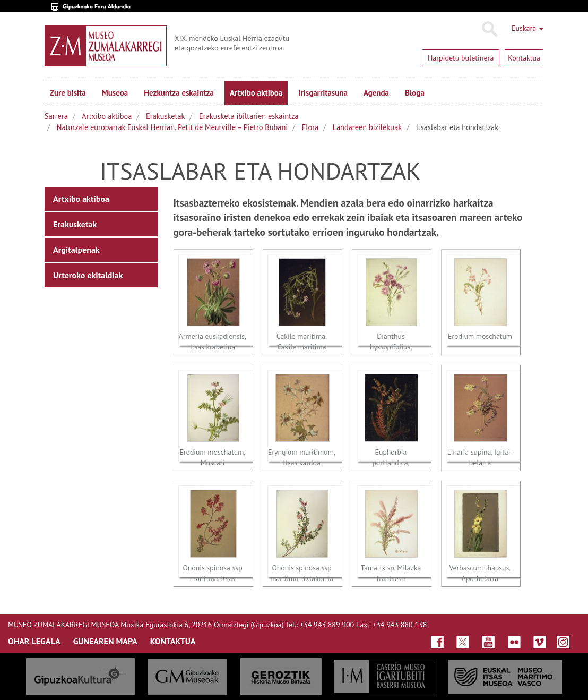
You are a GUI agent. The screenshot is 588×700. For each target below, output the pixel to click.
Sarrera (56, 116)
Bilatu (489, 29)
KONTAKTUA (173, 641)
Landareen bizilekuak (367, 127)
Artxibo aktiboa (256, 93)
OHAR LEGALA (34, 641)
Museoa (115, 93)
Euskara (528, 28)
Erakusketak (165, 116)
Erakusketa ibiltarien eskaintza (249, 116)
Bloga (415, 93)
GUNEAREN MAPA (105, 641)
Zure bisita (68, 93)
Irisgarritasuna (323, 93)
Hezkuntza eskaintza (179, 93)
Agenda (376, 93)
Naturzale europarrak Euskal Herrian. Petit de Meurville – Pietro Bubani (172, 127)
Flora (310, 127)
